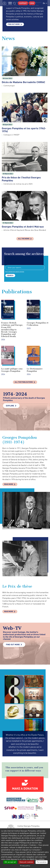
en (45, 3)
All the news (24, 239)
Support (23, 3)
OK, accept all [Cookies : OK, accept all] (10, 862)
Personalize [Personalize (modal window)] (42, 862)
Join (32, 3)
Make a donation (25, 788)
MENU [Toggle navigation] (10, 3)
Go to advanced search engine (15, 272)
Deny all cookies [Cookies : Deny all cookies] (26, 862)
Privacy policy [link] (25, 866)
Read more (9, 484)
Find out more (14, 24)
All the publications (24, 382)
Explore (10, 406)
